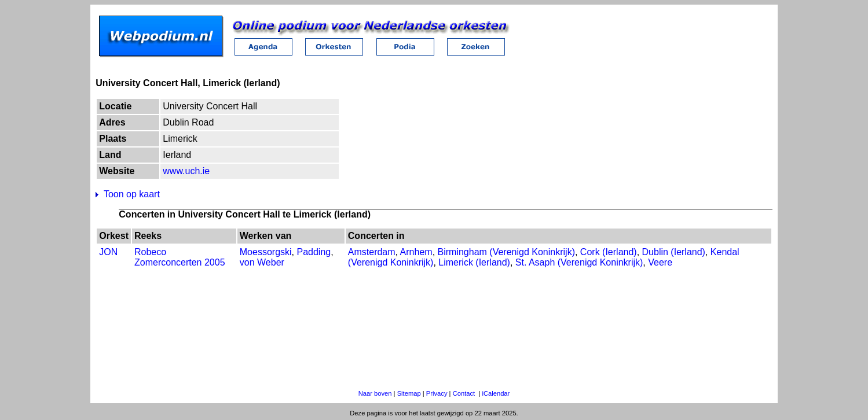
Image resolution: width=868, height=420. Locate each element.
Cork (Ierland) (609, 252)
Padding (314, 252)
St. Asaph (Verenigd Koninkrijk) (579, 262)
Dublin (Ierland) (674, 252)
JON (108, 252)
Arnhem (416, 252)
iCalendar (496, 393)
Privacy (437, 393)
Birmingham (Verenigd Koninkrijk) (506, 252)
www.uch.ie (186, 171)
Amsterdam (372, 252)
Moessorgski (266, 252)
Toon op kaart (132, 194)
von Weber (262, 262)
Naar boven (375, 393)
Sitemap (409, 393)
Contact (464, 393)
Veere (660, 262)
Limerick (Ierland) (474, 262)
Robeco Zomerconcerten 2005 (180, 257)
